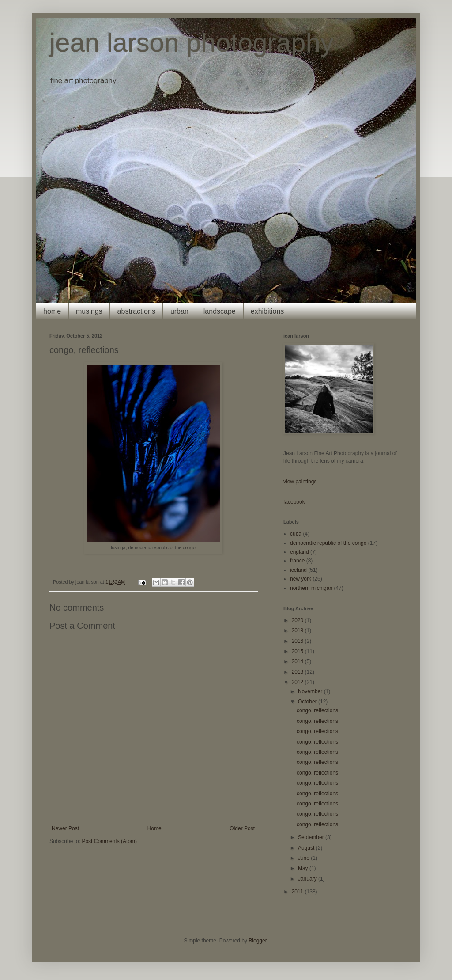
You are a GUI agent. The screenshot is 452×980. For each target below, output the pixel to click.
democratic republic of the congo (328, 543)
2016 (298, 641)
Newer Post (65, 828)
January (308, 879)
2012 (298, 682)
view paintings (300, 482)
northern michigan (311, 588)
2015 (298, 651)
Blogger (258, 941)
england (299, 552)
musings (89, 311)
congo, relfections (317, 710)
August (307, 848)
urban (179, 311)
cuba (296, 534)
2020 (298, 620)
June (304, 858)
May (304, 868)
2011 (298, 892)
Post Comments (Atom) (109, 841)
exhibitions (267, 311)
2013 (298, 672)
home (52, 311)
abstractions (136, 311)
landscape (220, 311)
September (312, 837)
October (308, 702)
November (311, 691)
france (297, 561)
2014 (298, 661)
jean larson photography (192, 43)
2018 (298, 631)
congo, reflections (317, 721)
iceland (298, 570)
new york (301, 579)
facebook (294, 502)
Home (154, 828)
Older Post (242, 828)
